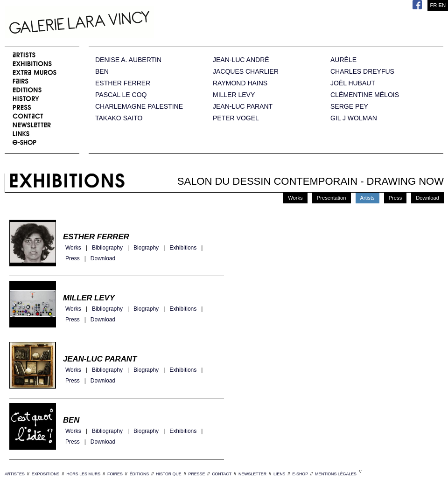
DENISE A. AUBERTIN (128, 60)
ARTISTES (15, 474)
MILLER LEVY (234, 95)
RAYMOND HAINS (240, 83)
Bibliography (107, 248)
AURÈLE (343, 60)
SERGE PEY (349, 107)
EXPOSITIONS (46, 474)
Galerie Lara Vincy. (126, 23)
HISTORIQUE (169, 474)
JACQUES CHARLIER (246, 72)
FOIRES (115, 474)
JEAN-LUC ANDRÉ (241, 60)
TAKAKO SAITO (119, 118)
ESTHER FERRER (123, 83)
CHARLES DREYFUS (362, 72)
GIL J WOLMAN (354, 118)
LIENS (279, 474)
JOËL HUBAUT (353, 83)
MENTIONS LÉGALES (336, 474)
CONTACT (222, 474)
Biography (146, 248)
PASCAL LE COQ (121, 95)
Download (427, 198)
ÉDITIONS (140, 474)
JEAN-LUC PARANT (243, 107)
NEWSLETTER (252, 474)
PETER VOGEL (236, 118)
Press (395, 198)
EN (442, 5)
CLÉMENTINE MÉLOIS (365, 95)
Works (295, 198)
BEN (102, 72)
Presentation (332, 198)
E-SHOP (300, 474)
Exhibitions (183, 248)
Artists (367, 198)
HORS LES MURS (83, 474)
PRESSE (197, 474)
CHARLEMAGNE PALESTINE (139, 107)
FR (433, 5)
